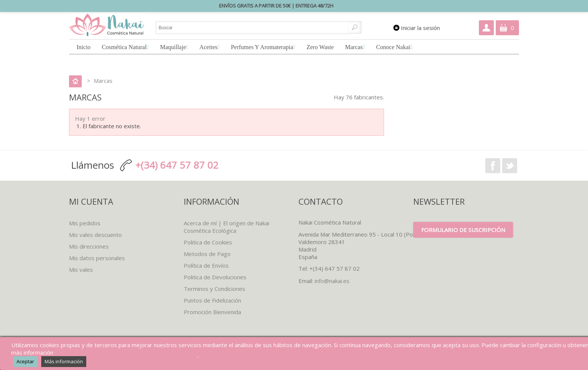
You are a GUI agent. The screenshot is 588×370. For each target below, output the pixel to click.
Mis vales (81, 270)
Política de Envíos (206, 265)
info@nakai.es (332, 281)
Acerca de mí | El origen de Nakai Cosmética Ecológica (226, 227)
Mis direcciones (89, 246)
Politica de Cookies (208, 242)
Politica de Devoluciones (215, 277)
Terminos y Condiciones (214, 289)
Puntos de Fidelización (212, 300)
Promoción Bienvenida (212, 312)
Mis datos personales (97, 258)
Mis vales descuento (95, 235)
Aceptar (25, 361)
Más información (64, 361)
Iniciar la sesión (420, 28)
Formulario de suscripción (463, 230)
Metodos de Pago (207, 254)
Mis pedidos (85, 223)
